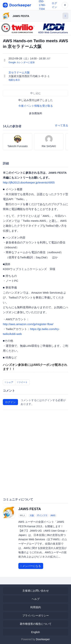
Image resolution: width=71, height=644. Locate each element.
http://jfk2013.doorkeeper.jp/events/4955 (29, 182)
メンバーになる (31, 566)
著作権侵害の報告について (36, 624)
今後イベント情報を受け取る (36, 106)
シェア (9, 382)
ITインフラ (42, 515)
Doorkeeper (43, 639)
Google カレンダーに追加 (22, 62)
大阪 (32, 515)
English (36, 632)
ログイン (10, 402)
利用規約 (36, 607)
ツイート (23, 382)
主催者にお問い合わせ (36, 591)
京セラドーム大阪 (20, 72)
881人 (22, 515)
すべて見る (62, 125)
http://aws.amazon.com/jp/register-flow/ (28, 324)
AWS (53, 515)
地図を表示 (14, 80)
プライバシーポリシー (36, 616)
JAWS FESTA (21, 16)
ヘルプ (36, 599)
